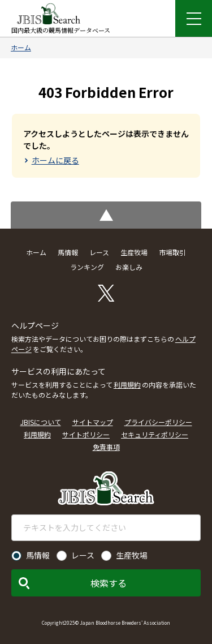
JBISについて (41, 422)
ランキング (87, 267)
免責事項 (106, 447)
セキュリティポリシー (155, 434)
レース (99, 252)
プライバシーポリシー (158, 422)
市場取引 (172, 252)
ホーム (21, 47)
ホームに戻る (55, 160)
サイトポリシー (86, 434)
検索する (109, 583)
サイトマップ (93, 422)
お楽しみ (129, 267)
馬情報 (68, 252)
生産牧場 (134, 252)
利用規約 (127, 385)
